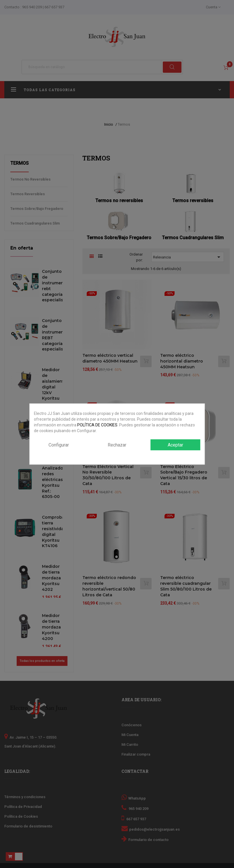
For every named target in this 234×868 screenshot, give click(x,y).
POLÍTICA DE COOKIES (97, 425)
